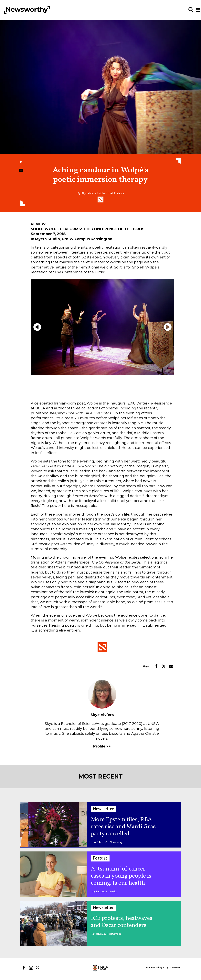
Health (113, 892)
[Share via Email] (21, 170)
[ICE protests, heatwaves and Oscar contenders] (53, 923)
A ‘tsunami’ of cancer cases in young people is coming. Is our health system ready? (121, 876)
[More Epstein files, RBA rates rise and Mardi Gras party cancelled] (53, 825)
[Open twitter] (38, 968)
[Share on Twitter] (21, 162)
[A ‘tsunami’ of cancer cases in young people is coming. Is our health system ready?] (53, 874)
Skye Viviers (89, 194)
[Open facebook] (24, 968)
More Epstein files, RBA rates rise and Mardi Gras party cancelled (123, 827)
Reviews (119, 194)
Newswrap (116, 843)
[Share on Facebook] (21, 154)
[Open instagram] (31, 968)
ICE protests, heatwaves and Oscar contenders (122, 922)
